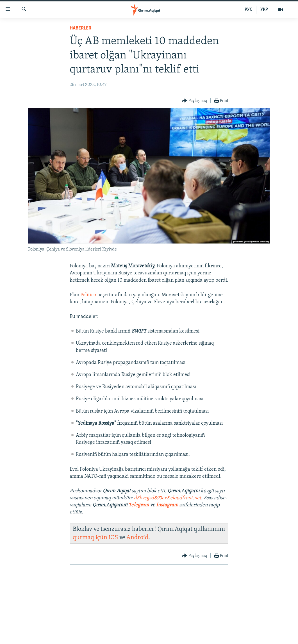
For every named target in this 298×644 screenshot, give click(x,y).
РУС (248, 10)
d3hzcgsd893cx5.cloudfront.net (168, 498)
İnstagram (168, 505)
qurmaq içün (91, 538)
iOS (113, 538)
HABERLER (80, 28)
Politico (88, 295)
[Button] (194, 101)
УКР (264, 10)
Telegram (139, 505)
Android (137, 538)
